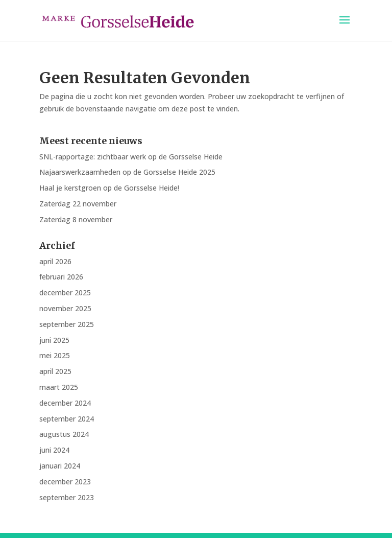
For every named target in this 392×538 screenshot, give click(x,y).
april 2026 (55, 261)
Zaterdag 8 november (76, 219)
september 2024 (67, 419)
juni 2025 (54, 340)
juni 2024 (54, 450)
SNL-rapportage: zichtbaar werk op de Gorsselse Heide (131, 157)
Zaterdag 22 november (78, 204)
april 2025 (55, 371)
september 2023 (67, 497)
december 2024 (65, 403)
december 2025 (65, 293)
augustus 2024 (64, 434)
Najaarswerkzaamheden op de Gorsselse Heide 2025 (127, 172)
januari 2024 (60, 466)
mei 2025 (55, 355)
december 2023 (65, 482)
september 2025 (67, 324)
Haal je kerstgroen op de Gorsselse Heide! (109, 188)
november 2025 (65, 308)
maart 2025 (59, 387)
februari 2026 (61, 277)
